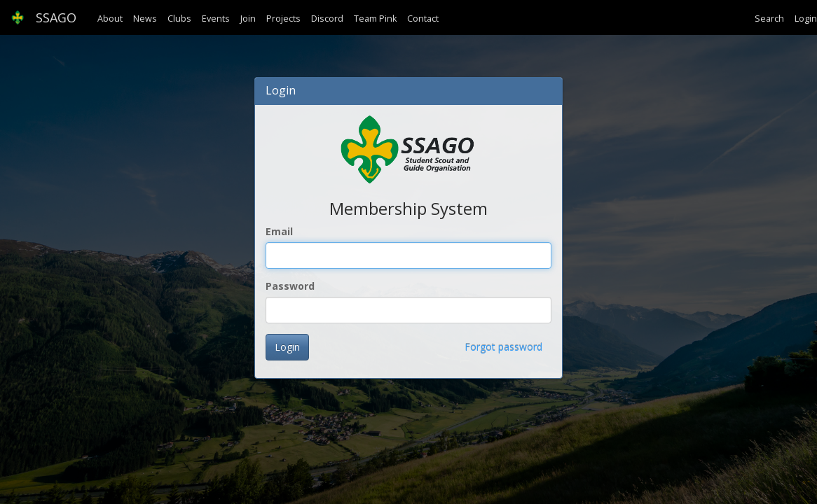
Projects (283, 19)
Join (248, 19)
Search (769, 19)
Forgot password (503, 347)
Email (279, 231)
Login (806, 19)
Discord (327, 19)
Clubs (179, 19)
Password (290, 286)
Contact (423, 19)
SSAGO (43, 17)
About (110, 19)
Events (216, 19)
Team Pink (375, 19)
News (145, 19)
